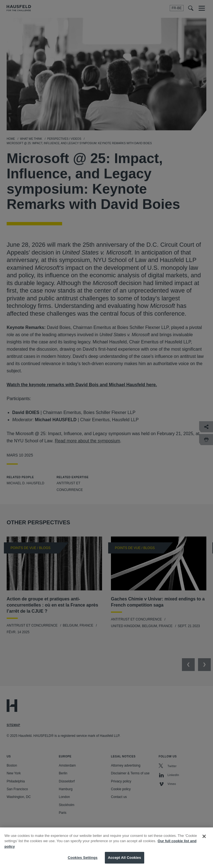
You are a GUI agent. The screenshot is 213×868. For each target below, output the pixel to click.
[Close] (204, 844)
